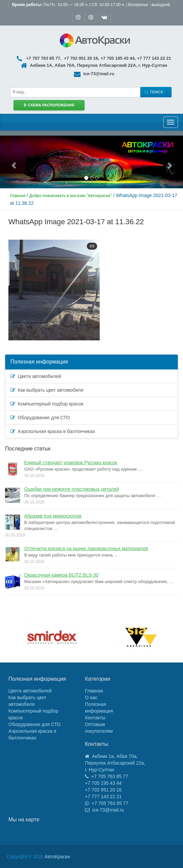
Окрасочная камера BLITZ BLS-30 (61, 575)
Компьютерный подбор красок (47, 404)
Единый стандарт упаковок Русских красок (71, 463)
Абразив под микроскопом (53, 516)
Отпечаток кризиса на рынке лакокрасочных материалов (86, 548)
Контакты (95, 718)
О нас (91, 697)
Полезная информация (39, 362)
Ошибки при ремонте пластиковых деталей (72, 489)
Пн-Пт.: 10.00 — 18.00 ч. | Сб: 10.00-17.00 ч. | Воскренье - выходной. (91, 5)
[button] (14, 162)
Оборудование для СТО (40, 418)
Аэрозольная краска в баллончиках (53, 431)
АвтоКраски (57, 857)
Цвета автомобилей (36, 376)
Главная (94, 691)
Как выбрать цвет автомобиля (47, 390)
